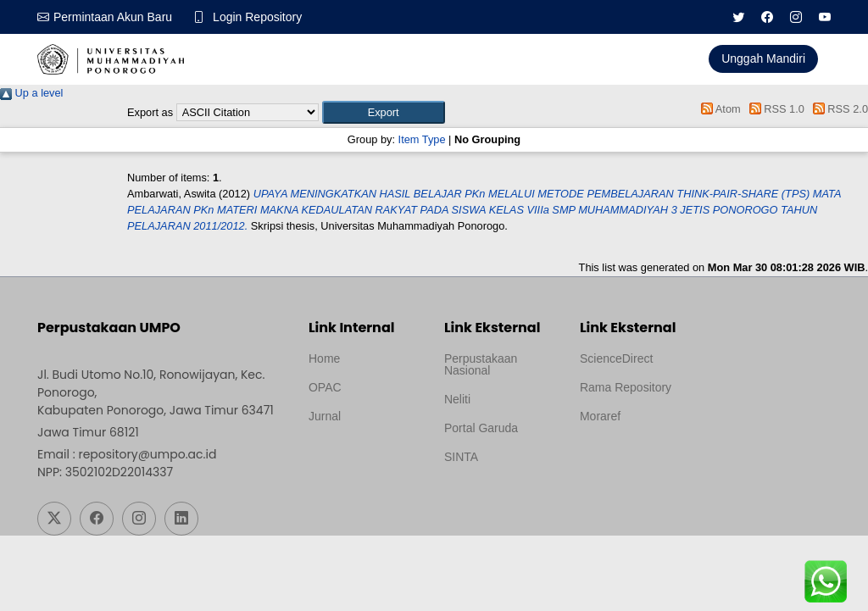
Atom (718, 109)
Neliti (457, 399)
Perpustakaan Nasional (481, 364)
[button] (384, 112)
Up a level (31, 93)
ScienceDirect (616, 358)
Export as (150, 112)
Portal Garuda (481, 428)
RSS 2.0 (837, 109)
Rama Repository (626, 387)
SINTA (461, 457)
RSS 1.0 (774, 109)
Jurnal (325, 416)
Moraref (600, 416)
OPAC (325, 387)
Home (324, 358)
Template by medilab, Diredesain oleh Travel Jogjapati (364, 457)
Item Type (422, 139)
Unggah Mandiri (763, 58)
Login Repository (257, 17)
